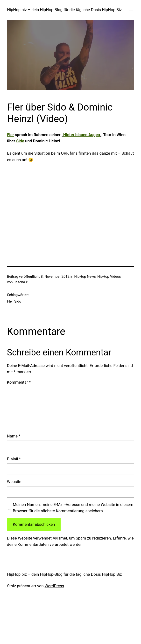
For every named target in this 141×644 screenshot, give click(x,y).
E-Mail (14, 459)
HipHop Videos (109, 277)
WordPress (54, 586)
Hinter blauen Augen (82, 135)
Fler (11, 135)
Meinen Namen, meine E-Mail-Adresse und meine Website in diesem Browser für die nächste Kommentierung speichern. (73, 508)
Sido (20, 141)
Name (14, 436)
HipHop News (85, 277)
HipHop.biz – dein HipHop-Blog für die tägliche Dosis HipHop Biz (64, 10)
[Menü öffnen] (131, 10)
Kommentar (19, 382)
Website (14, 482)
